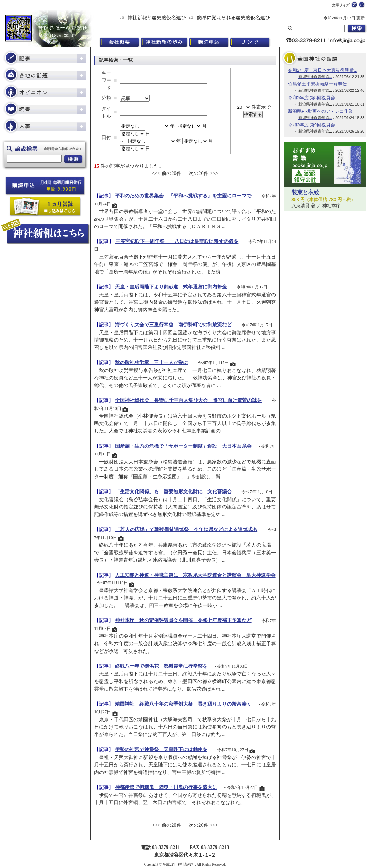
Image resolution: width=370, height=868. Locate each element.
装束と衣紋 (305, 192)
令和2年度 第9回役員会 (311, 125)
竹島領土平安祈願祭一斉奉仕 (317, 84)
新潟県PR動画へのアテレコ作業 (320, 111)
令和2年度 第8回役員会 (311, 98)
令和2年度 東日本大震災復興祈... (323, 70)
